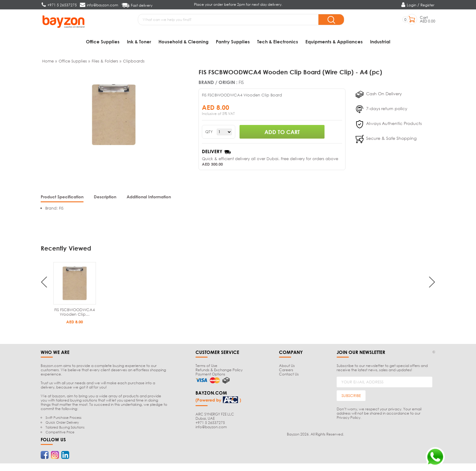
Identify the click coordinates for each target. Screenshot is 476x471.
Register (427, 5)
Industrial (380, 42)
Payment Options (210, 376)
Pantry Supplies (233, 42)
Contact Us (289, 376)
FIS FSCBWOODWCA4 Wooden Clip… (75, 313)
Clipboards (134, 62)
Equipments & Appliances (334, 42)
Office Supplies (103, 42)
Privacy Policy (348, 419)
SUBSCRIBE (351, 397)
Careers (286, 371)
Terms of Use (206, 367)
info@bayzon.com (211, 428)
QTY (209, 133)
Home (48, 62)
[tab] (62, 199)
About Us (287, 367)
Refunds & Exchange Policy (219, 371)
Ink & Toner (139, 42)
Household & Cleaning (184, 42)
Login (411, 5)
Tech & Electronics (278, 42)
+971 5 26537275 (210, 424)
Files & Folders (105, 62)
